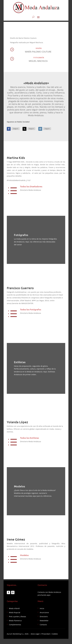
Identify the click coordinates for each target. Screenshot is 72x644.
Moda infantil (14, 614)
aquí (48, 600)
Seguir (16, 130)
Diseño (39, 50)
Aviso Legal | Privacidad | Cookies (44, 639)
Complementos (15, 630)
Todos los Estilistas (29, 442)
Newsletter (44, 626)
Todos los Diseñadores (31, 188)
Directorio (44, 622)
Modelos (24, 559)
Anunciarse (44, 618)
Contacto (43, 630)
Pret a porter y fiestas (17, 622)
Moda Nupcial (15, 618)
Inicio (42, 614)
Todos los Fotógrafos (31, 311)
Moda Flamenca (15, 626)
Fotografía (39, 59)
